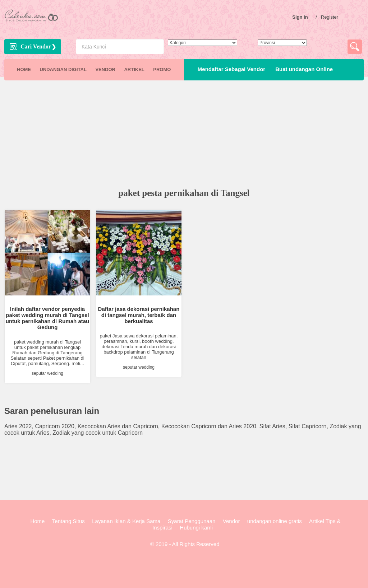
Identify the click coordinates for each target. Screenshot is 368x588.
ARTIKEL (134, 69)
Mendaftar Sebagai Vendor (230, 69)
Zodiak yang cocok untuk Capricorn (98, 433)
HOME (24, 69)
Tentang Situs (68, 521)
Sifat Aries (272, 426)
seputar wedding (47, 373)
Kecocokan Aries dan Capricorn (118, 426)
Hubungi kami (196, 528)
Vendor (231, 521)
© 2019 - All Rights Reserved (184, 544)
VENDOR (105, 69)
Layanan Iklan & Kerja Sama (126, 521)
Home (37, 521)
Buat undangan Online (303, 69)
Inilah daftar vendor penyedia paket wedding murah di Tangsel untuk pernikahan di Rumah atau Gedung (48, 318)
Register (332, 17)
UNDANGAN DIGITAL (63, 69)
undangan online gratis (275, 521)
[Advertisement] (184, 135)
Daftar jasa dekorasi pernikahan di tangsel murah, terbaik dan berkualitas (139, 315)
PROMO (162, 69)
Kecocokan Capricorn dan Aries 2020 (209, 426)
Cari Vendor (36, 46)
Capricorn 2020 (54, 426)
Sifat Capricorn (308, 426)
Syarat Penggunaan (192, 521)
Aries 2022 (18, 426)
